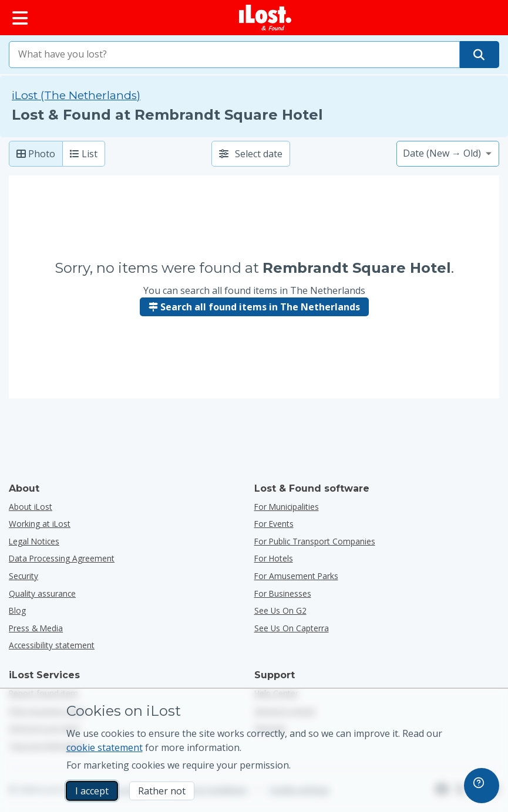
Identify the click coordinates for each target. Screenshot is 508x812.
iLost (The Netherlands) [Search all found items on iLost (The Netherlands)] (76, 95)
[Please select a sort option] (448, 154)
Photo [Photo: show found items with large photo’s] (36, 154)
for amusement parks (296, 576)
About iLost (31, 507)
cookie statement (105, 747)
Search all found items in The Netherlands (254, 307)
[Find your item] (479, 55)
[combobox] (234, 55)
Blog (17, 610)
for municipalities (287, 507)
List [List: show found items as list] (84, 154)
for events (274, 524)
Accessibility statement (52, 645)
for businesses (283, 593)
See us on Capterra (292, 628)
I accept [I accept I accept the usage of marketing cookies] (92, 791)
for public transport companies (315, 541)
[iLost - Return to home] (265, 18)
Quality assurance (42, 593)
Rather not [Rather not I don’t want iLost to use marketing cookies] (162, 791)
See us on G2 (280, 610)
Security (23, 576)
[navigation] (482, 786)
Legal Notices (34, 541)
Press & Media (36, 628)
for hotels (274, 558)
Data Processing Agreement (62, 558)
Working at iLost (40, 524)
